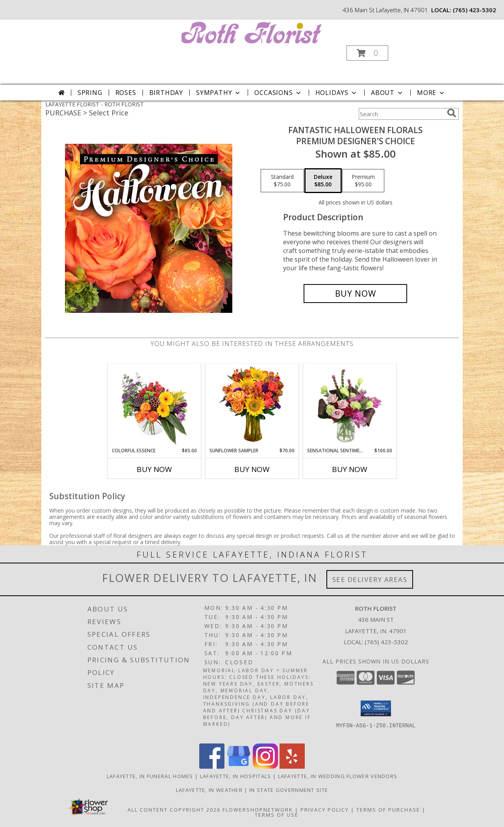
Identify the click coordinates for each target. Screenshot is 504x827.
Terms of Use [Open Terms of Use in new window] (277, 815)
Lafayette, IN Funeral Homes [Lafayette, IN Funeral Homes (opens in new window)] (150, 776)
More (431, 93)
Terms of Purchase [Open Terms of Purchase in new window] (388, 810)
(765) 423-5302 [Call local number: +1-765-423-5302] (474, 10)
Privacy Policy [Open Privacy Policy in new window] (325, 810)
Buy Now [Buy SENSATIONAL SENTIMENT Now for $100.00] (350, 469)
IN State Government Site (289, 790)
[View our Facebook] (212, 767)
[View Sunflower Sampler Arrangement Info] (252, 406)
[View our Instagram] (265, 767)
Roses (126, 93)
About (387, 93)
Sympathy (219, 93)
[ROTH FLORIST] (251, 32)
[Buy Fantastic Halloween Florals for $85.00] (355, 294)
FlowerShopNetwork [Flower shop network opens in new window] (258, 810)
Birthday (166, 93)
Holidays (337, 93)
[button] (367, 53)
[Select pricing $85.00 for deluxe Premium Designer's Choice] (323, 181)
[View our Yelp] (292, 767)
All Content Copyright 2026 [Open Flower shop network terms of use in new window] (174, 810)
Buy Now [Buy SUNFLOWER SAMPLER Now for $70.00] (252, 469)
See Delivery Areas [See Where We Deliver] (370, 579)
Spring (90, 93)
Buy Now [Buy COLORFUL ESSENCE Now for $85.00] (154, 469)
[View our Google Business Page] (239, 767)
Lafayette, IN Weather (209, 790)
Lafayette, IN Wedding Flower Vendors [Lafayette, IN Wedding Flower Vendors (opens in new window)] (338, 776)
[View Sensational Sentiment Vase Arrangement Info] (350, 405)
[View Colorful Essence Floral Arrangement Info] (155, 406)
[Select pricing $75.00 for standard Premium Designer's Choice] (282, 181)
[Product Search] (401, 114)
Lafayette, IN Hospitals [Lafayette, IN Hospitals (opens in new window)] (236, 776)
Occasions (278, 93)
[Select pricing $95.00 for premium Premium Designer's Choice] (363, 181)
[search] (452, 113)
